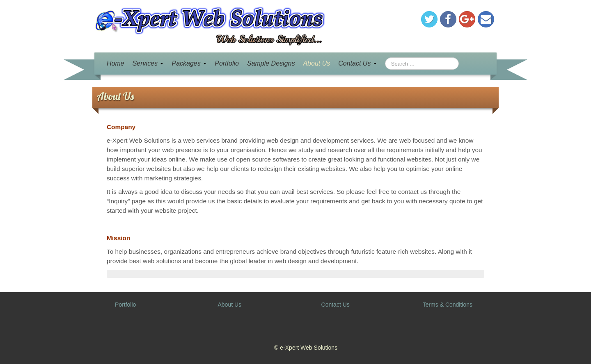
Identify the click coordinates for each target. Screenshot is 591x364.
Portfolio (227, 63)
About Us (316, 63)
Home (116, 63)
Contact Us (357, 63)
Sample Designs (271, 63)
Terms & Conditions (448, 305)
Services (148, 63)
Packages (189, 63)
